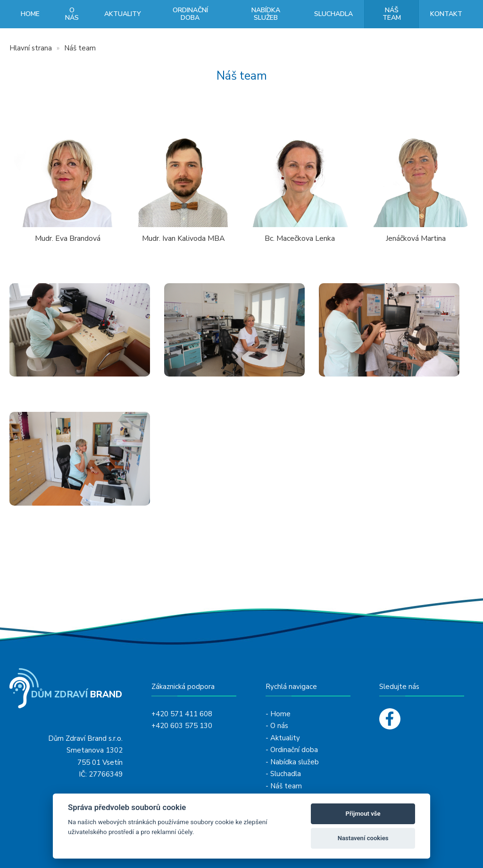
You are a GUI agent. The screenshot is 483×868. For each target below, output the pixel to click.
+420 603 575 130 (182, 726)
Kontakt (446, 14)
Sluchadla (333, 14)
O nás (72, 14)
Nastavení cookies (363, 838)
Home (30, 14)
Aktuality (123, 14)
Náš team (392, 14)
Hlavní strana (31, 48)
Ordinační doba (190, 14)
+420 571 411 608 (182, 714)
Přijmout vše (363, 814)
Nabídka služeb (266, 14)
